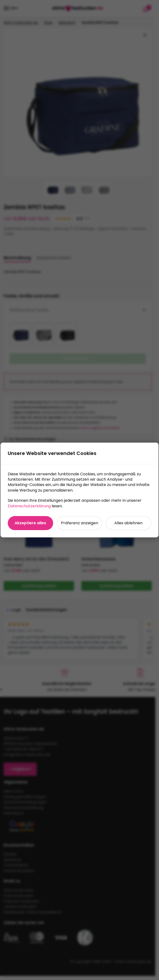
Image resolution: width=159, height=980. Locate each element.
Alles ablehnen (128, 523)
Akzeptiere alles (30, 523)
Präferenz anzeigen (79, 523)
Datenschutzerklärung (29, 506)
